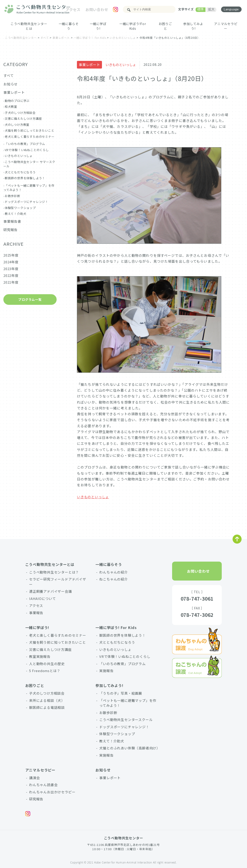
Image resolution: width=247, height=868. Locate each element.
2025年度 (11, 255)
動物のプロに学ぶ (17, 101)
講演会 (34, 778)
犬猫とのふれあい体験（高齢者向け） (129, 748)
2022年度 (11, 275)
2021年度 (11, 282)
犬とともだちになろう (20, 172)
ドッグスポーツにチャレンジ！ (27, 202)
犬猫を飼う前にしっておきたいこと (30, 130)
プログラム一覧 (30, 299)
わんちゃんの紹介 (113, 572)
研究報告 (10, 230)
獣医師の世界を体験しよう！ (25, 178)
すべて (8, 75)
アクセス (73, 9)
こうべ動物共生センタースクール (126, 720)
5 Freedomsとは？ (45, 671)
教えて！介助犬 (16, 214)
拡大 (211, 9)
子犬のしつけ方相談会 (20, 113)
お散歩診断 (13, 196)
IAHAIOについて (43, 598)
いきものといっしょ (121, 65)
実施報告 (106, 671)
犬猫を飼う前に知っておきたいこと (58, 642)
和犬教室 (11, 107)
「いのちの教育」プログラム (25, 144)
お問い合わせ (97, 9)
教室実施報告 (40, 656)
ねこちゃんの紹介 (113, 579)
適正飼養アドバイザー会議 (51, 591)
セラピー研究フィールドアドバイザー (58, 582)
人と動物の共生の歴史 (47, 664)
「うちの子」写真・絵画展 (121, 693)
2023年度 (11, 269)
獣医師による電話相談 (47, 707)
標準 (201, 9)
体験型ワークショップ (20, 208)
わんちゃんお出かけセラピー (52, 792)
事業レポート (89, 65)
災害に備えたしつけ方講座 (23, 118)
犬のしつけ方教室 (17, 125)
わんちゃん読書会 (43, 785)
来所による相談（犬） (47, 700)
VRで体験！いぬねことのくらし (27, 150)
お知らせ (10, 84)
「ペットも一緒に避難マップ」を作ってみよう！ (128, 703)
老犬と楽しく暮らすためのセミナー (30, 137)
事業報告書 (12, 221)
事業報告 (36, 613)
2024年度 (11, 262)
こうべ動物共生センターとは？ (54, 572)
